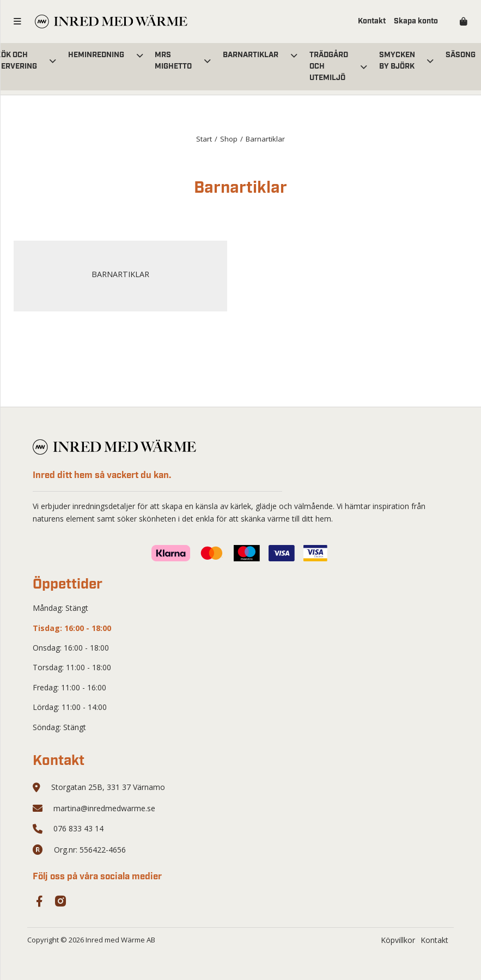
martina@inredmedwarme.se (104, 808)
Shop (229, 139)
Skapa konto (416, 21)
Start (204, 139)
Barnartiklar (251, 55)
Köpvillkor (398, 940)
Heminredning (96, 55)
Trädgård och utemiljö (329, 66)
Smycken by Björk (397, 61)
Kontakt (372, 21)
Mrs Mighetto (173, 61)
